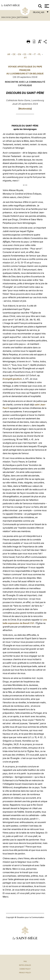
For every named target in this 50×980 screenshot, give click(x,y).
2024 (14, 17)
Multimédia (25, 109)
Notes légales (25, 965)
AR (9, 54)
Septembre (23, 17)
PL (40, 54)
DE (14, 54)
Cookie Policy (25, 969)
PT (25, 58)
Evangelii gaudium (12, 379)
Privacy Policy (25, 973)
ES (25, 54)
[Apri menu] (46, 6)
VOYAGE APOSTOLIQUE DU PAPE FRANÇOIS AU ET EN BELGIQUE (25, 70)
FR (30, 54)
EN (20, 54)
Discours (6, 17)
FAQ (25, 961)
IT (35, 54)
